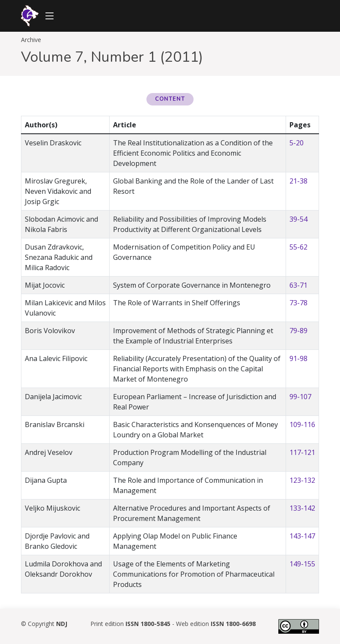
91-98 (298, 358)
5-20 (297, 143)
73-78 (298, 303)
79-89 (298, 331)
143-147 (302, 536)
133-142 (302, 508)
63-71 (298, 285)
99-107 (300, 397)
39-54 (298, 219)
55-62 (298, 247)
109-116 (302, 424)
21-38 (298, 181)
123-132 (302, 480)
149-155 (302, 564)
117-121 (302, 452)
